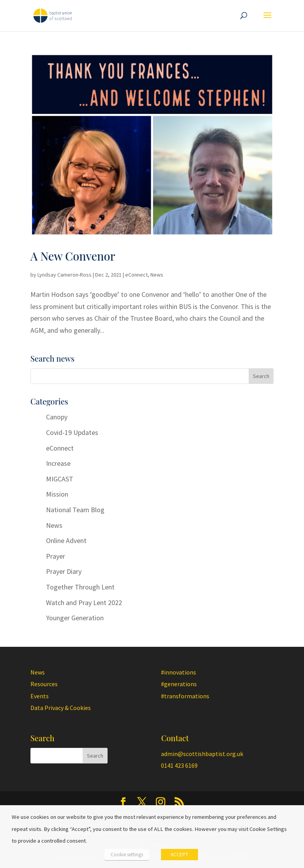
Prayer (56, 556)
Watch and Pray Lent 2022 (84, 603)
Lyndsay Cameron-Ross (65, 275)
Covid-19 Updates (72, 432)
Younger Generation (75, 618)
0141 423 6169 (179, 765)
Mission (57, 494)
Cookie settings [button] (127, 855)
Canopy (57, 417)
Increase (58, 463)
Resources (44, 684)
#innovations (179, 672)
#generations (179, 684)
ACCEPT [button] (179, 855)
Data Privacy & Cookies (61, 708)
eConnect (136, 275)
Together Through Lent (80, 587)
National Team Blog (75, 510)
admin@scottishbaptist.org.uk (202, 754)
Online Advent (66, 541)
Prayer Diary (64, 571)
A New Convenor (73, 256)
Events (40, 696)
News (157, 275)
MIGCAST (60, 479)
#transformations (185, 696)
